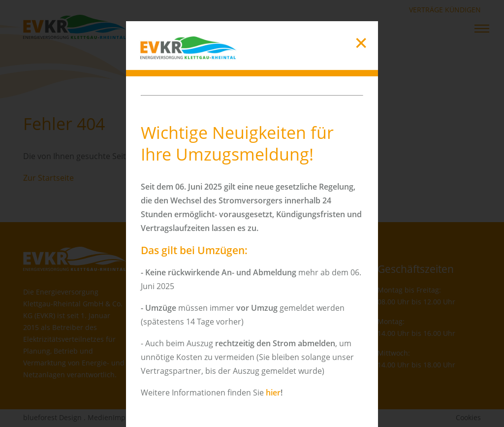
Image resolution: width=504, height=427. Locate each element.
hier (273, 393)
